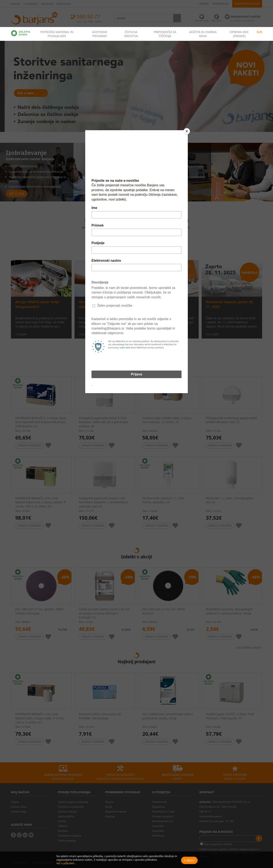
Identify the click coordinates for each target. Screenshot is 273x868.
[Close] (187, 131)
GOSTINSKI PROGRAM (100, 34)
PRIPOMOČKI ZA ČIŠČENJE (165, 34)
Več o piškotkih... (66, 863)
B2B (259, 32)
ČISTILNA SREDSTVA (131, 34)
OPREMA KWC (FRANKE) (239, 34)
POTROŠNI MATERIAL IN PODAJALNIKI (57, 34)
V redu (189, 860)
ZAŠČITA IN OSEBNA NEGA (203, 34)
